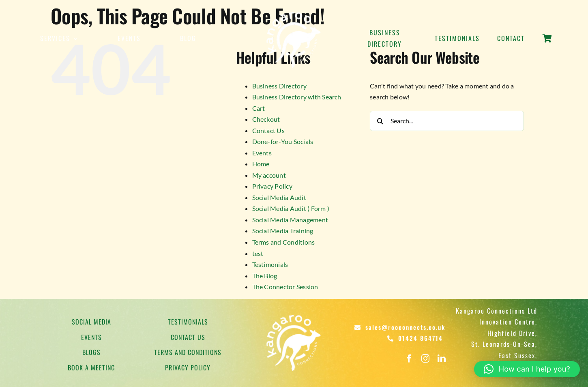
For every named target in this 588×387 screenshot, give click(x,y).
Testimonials (270, 264)
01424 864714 (421, 338)
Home (261, 164)
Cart (259, 108)
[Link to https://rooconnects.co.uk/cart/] (547, 43)
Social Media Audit (279, 197)
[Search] (380, 121)
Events (262, 153)
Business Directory (279, 86)
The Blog (265, 276)
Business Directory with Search (297, 97)
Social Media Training (283, 231)
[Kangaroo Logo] (294, 11)
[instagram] (425, 359)
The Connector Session (285, 287)
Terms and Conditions (284, 242)
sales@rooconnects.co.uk (405, 327)
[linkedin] (442, 359)
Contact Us (268, 130)
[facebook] (409, 359)
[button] (527, 369)
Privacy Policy (272, 186)
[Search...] (447, 121)
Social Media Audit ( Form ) (291, 208)
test (258, 253)
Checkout (266, 119)
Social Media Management (290, 220)
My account (269, 175)
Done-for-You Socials (283, 141)
